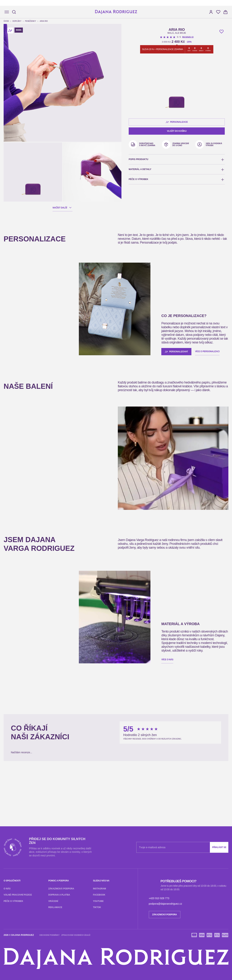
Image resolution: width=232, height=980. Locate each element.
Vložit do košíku (11, 277)
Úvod (12, 56)
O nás (5, 733)
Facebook (19, 746)
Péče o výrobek (44, 733)
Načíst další (12, 129)
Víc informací (10, 441)
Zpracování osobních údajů (42, 794)
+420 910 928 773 (12, 784)
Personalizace (12, 250)
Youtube (31, 746)
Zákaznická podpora (13, 739)
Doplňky (14, 59)
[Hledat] (13, 13)
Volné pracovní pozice (22, 733)
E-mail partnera (11, 861)
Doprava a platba (36, 739)
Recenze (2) (14, 233)
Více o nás (8, 653)
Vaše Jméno (8, 857)
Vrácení (51, 739)
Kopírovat (41, 952)
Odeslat (7, 865)
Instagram (7, 746)
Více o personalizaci (37, 518)
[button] (5, 36)
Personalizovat (13, 292)
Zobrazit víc (9, 887)
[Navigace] (5, 14)
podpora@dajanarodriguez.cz (40, 784)
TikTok (40, 746)
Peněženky (15, 63)
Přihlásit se (42, 726)
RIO (15, 406)
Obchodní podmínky (13, 794)
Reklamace (62, 739)
